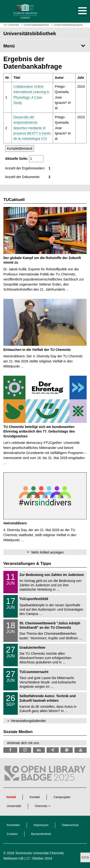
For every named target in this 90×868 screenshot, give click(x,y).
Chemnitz (41, 806)
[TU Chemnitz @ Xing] (53, 750)
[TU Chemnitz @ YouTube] (81, 750)
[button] (78, 11)
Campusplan (62, 797)
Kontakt (35, 797)
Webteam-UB (13, 858)
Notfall (11, 797)
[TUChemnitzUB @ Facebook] (10, 750)
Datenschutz (70, 825)
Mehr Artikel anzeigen (48, 552)
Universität (14, 806)
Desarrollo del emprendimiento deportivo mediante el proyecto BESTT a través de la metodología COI (32, 128)
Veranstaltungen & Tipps (27, 564)
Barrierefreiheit (41, 834)
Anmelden (13, 825)
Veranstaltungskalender (28, 721)
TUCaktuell (14, 200)
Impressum (41, 825)
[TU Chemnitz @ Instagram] (25, 750)
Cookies (12, 834)
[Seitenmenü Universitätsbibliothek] (45, 46)
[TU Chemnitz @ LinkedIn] (39, 750)
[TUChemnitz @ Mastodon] (67, 750)
